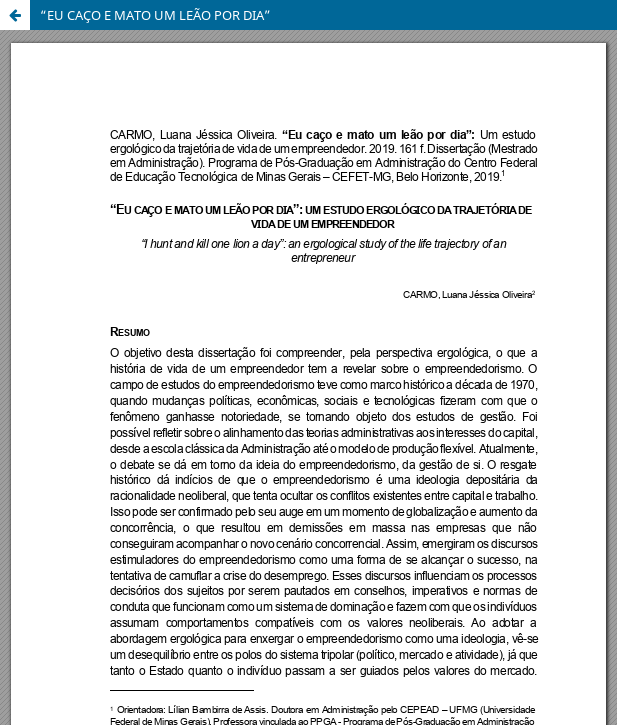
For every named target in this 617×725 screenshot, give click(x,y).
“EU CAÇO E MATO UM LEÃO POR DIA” (155, 15)
